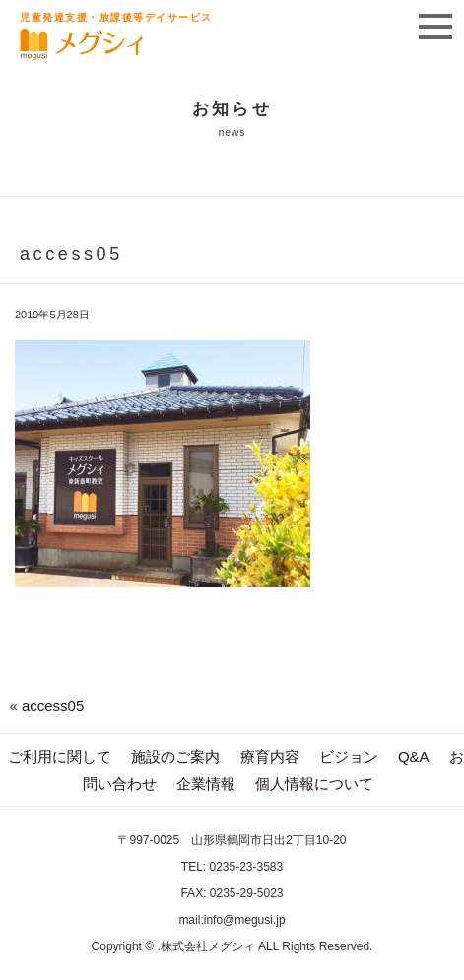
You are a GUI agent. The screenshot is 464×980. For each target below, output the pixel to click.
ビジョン (349, 757)
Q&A (414, 757)
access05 (53, 705)
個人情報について (314, 783)
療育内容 (270, 757)
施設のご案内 (175, 757)
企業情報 (206, 783)
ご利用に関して (60, 757)
